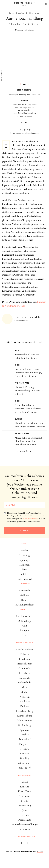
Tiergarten (25, 744)
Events (24, 801)
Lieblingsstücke (24, 616)
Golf (24, 626)
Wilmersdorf (24, 763)
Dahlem (24, 654)
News (24, 635)
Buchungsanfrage (25, 605)
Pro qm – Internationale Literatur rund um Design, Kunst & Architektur (28, 373)
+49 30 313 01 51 (24, 130)
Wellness (24, 595)
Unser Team (24, 791)
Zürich (25, 574)
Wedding (25, 758)
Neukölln (24, 697)
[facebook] (15, 844)
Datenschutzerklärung (30, 519)
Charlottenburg (24, 649)
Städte (24, 544)
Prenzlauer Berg (24, 711)
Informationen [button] (25, 775)
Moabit (24, 692)
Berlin (24, 550)
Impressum (24, 829)
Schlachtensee (24, 720)
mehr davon (26, 451)
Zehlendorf (25, 768)
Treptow (25, 749)
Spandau (24, 730)
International (24, 579)
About (24, 782)
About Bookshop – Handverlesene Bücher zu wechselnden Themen (28, 409)
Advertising (24, 806)
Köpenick (24, 678)
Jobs (24, 810)
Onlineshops (24, 621)
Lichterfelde (25, 683)
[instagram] (21, 844)
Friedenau (24, 659)
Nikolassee (24, 701)
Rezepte (24, 630)
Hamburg (24, 555)
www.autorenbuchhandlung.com (26, 133)
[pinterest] (28, 844)
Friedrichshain (24, 664)
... (24, 127)
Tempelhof (24, 739)
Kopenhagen (25, 560)
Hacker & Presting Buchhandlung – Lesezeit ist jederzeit (29, 391)
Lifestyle (25, 609)
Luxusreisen (25, 584)
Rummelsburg (25, 716)
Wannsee (24, 753)
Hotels (24, 600)
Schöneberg (25, 725)
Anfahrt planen (26, 117)
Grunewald (25, 668)
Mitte (24, 687)
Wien (25, 569)
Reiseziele (24, 590)
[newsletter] (35, 844)
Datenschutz (24, 820)
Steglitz (24, 735)
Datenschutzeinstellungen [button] (25, 824)
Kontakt (25, 787)
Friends (25, 815)
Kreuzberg (24, 673)
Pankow (24, 706)
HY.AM (40, 851)
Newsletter (25, 796)
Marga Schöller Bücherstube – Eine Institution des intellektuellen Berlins (30, 441)
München (25, 565)
